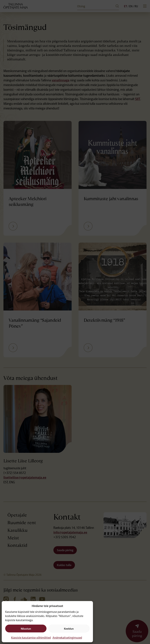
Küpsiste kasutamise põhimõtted (31, 637)
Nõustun (26, 629)
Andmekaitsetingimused (67, 637)
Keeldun (69, 629)
